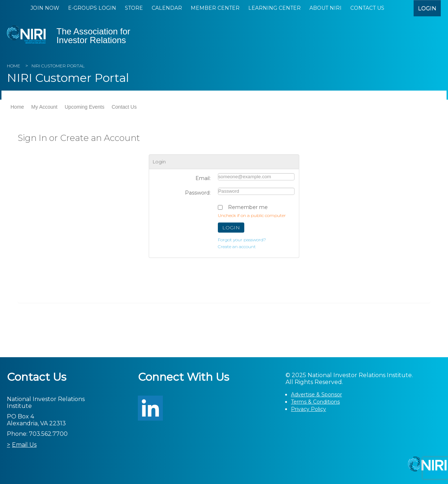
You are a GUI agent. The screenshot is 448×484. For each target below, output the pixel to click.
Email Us (24, 445)
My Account (44, 107)
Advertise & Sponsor (316, 395)
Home (14, 66)
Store (134, 8)
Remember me (248, 207)
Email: (203, 178)
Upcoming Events (85, 107)
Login (231, 228)
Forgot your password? (242, 240)
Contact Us (367, 8)
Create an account (237, 247)
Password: (198, 193)
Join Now (45, 8)
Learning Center (274, 8)
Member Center (215, 8)
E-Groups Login (92, 8)
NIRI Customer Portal (58, 66)
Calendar (167, 8)
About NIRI (326, 8)
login (427, 8)
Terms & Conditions (315, 402)
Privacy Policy (308, 409)
